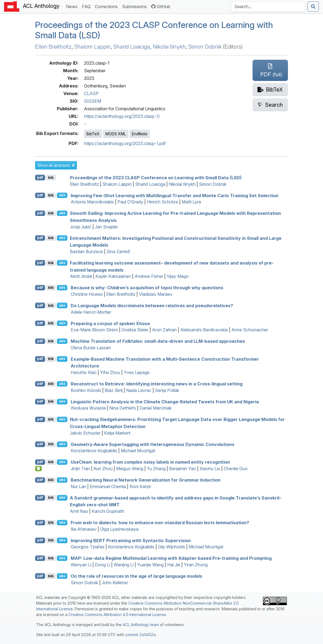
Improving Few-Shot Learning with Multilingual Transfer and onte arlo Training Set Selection (175, 195)
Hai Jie (174, 565)
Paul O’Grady (130, 202)
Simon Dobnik (205, 47)
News (73, 6)
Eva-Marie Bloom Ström (94, 330)
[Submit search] (313, 7)
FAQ (87, 6)
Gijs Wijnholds (172, 547)
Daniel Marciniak (156, 408)
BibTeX (93, 134)
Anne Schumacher (250, 330)
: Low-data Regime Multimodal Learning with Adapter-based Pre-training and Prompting (171, 558)
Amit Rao (79, 511)
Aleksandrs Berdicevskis (204, 330)
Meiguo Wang (130, 469)
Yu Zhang (156, 469)
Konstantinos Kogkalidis (94, 451)
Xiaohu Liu (210, 469)
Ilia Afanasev (84, 529)
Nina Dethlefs (123, 408)
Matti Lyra (191, 202)
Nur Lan (78, 486)
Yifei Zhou (110, 372)
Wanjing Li (124, 565)
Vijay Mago (178, 276)
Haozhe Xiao (84, 372)
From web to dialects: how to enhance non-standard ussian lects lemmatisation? (160, 523)
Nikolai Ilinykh (169, 47)
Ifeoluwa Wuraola (88, 408)
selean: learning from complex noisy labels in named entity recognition (150, 462)
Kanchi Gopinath (108, 511)
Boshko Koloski (86, 390)
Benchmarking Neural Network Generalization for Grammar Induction (146, 480)
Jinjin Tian (80, 469)
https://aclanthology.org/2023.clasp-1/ (122, 116)
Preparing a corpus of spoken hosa (110, 323)
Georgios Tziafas (88, 547)
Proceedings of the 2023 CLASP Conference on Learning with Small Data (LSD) (154, 30)
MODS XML (116, 134)
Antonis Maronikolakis (92, 202)
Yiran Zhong (196, 565)
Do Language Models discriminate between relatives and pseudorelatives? (152, 306)
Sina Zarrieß (118, 252)
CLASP (91, 93)
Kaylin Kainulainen (113, 276)
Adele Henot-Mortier (91, 312)
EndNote (140, 134)
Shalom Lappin (92, 47)
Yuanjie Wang (150, 565)
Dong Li (103, 565)
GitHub (161, 7)
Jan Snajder (106, 227)
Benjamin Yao (183, 469)
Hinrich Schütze (162, 202)
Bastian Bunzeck (86, 252)
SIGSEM (93, 101)
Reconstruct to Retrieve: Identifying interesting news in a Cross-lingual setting (157, 384)
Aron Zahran (164, 330)
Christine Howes (87, 294)
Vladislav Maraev (156, 294)
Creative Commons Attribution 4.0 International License (117, 615)
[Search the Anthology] (268, 7)
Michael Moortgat (138, 451)
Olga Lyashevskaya (119, 529)
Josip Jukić (81, 227)
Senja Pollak (167, 390)
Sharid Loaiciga (132, 47)
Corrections (107, 6)
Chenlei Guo (236, 469)
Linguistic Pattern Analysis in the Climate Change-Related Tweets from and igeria (165, 401)
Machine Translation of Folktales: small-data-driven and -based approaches (158, 341)
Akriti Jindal (81, 276)
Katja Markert (117, 433)
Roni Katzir (140, 486)
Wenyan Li (81, 565)
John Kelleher (115, 583)
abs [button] (62, 195)
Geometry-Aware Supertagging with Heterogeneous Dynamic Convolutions (153, 444)
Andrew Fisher (149, 276)
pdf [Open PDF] (40, 178)
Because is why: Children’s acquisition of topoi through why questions (147, 288)
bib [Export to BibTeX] (51, 178)
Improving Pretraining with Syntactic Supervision (131, 540)
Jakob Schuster (85, 433)
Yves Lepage (137, 372)
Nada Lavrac (139, 390)
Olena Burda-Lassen (91, 348)
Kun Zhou (103, 469)
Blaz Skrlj (114, 390)
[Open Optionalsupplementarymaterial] (38, 469)
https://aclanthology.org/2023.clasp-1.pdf (125, 143)
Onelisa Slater (135, 330)
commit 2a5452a (140, 635)
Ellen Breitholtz (53, 47)
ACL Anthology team (141, 625)
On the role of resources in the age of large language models (136, 576)
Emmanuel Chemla (108, 486)
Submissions (136, 6)
